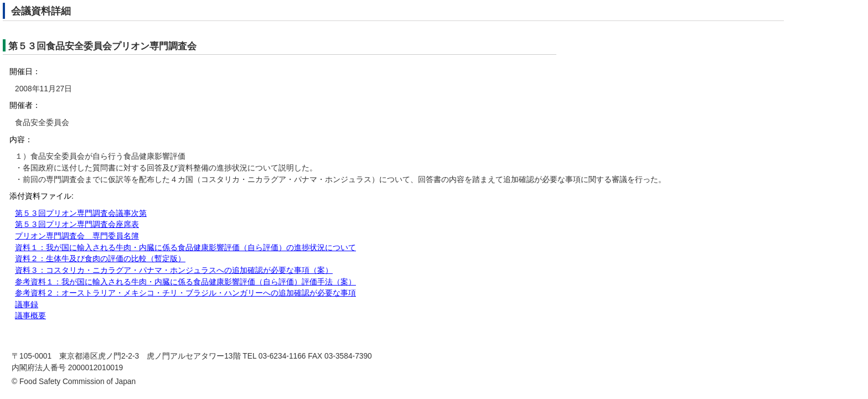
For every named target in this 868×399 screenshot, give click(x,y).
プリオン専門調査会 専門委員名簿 (77, 236)
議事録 (27, 305)
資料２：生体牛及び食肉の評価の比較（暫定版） (100, 259)
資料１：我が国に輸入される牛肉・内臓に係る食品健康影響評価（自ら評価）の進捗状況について (185, 248)
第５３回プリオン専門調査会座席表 (77, 224)
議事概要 (30, 316)
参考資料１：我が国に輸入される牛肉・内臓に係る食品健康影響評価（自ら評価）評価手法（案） (185, 282)
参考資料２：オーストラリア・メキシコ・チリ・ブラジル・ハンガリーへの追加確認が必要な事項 (185, 293)
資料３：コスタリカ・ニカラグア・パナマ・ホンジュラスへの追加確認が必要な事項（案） (174, 270)
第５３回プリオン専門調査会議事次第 (81, 213)
